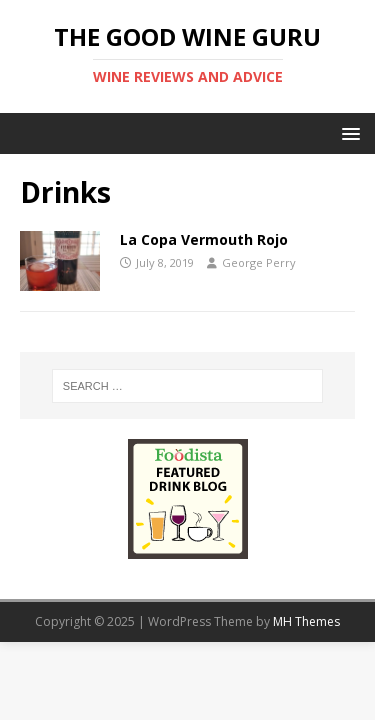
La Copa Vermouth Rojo (204, 239)
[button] (347, 132)
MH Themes (306, 621)
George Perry (259, 262)
